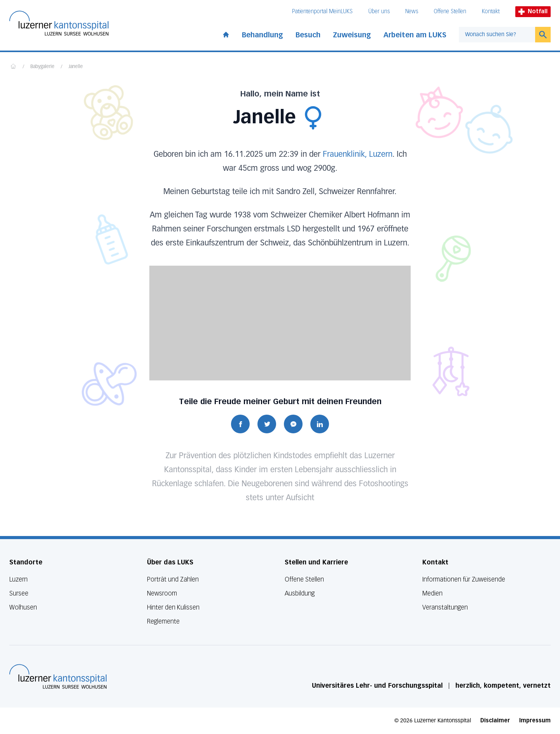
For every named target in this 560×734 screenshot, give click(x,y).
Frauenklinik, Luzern (358, 154)
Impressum (535, 721)
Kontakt (491, 11)
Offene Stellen (450, 11)
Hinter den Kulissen (173, 607)
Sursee (19, 593)
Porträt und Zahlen (173, 579)
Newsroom (162, 593)
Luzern (18, 579)
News (412, 11)
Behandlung (262, 35)
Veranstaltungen (445, 607)
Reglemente (163, 621)
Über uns (379, 11)
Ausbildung (300, 593)
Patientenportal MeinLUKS (322, 11)
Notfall (533, 11)
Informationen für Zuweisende (464, 579)
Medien (432, 593)
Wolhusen (23, 607)
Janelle (76, 67)
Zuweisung (352, 35)
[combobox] (497, 35)
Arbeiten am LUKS (415, 35)
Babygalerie (42, 67)
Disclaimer (495, 721)
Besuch (308, 35)
